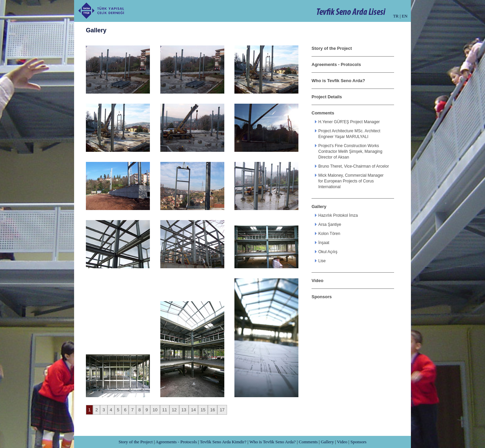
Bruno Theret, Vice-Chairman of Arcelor (354, 166)
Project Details (327, 97)
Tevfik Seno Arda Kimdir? (223, 442)
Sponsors (322, 297)
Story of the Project (332, 48)
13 (184, 410)
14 (193, 410)
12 (174, 410)
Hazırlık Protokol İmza (338, 215)
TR (396, 16)
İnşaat (324, 243)
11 (165, 410)
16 (213, 410)
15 (203, 410)
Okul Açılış (328, 252)
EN (405, 16)
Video (317, 281)
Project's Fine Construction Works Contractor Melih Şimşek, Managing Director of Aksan (350, 151)
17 (222, 410)
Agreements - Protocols (336, 64)
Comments (323, 113)
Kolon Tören (329, 234)
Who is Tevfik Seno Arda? (338, 81)
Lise (322, 261)
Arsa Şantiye (330, 225)
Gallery (319, 206)
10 (155, 410)
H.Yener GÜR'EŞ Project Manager (349, 122)
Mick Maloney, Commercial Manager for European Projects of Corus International (351, 181)
